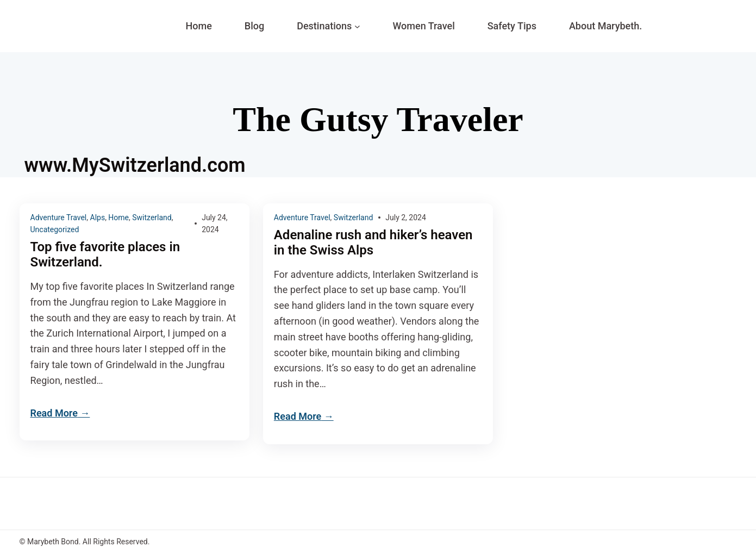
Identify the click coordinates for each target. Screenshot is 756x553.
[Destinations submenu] (357, 26)
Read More (54, 413)
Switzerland (152, 218)
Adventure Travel (59, 218)
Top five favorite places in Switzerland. (105, 255)
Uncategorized (55, 229)
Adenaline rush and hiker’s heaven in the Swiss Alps (373, 243)
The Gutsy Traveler (378, 119)
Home (118, 218)
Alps (98, 218)
